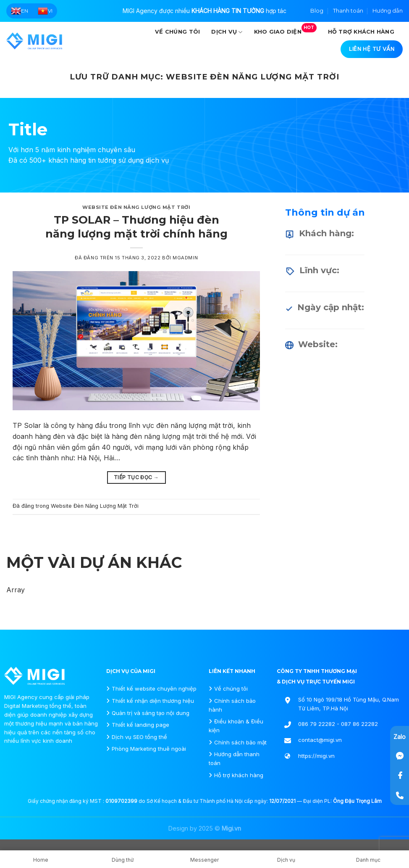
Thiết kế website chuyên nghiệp (154, 689)
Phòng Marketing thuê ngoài (149, 749)
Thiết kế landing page (140, 725)
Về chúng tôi (177, 32)
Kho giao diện (285, 29)
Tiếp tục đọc (136, 477)
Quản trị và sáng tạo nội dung (151, 713)
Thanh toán (348, 11)
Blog (317, 11)
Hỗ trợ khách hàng (361, 32)
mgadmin (185, 258)
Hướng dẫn (388, 11)
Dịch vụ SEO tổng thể (139, 737)
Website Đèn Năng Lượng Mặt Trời (136, 207)
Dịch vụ (227, 32)
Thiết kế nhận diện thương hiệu (153, 701)
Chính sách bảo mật (240, 742)
